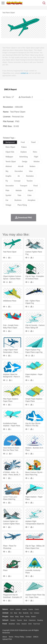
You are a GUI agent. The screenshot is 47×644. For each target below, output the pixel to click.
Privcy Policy (19, 637)
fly (7, 181)
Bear (16, 613)
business (18, 200)
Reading (40, 620)
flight (36, 157)
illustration (30, 176)
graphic (8, 176)
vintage (8, 205)
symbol (8, 195)
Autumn (18, 609)
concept (17, 181)
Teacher (20, 620)
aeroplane (31, 200)
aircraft (21, 166)
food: (5, 624)
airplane (24, 152)
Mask (12, 617)
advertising (24, 157)
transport (24, 186)
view (31, 171)
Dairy (18, 624)
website (19, 190)
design (25, 162)
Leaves (24, 609)
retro (35, 152)
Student (13, 620)
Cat (31, 613)
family (27, 617)
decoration (10, 186)
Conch (37, 609)
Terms (11, 637)
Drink (30, 624)
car (7, 200)
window (37, 162)
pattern (24, 147)
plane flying (22, 205)
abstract (9, 166)
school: (5, 620)
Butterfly (26, 613)
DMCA (36, 637)
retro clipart (10, 147)
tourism (30, 181)
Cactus (31, 609)
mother (33, 617)
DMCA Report (10, 89)
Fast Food (37, 624)
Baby (17, 617)
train (19, 195)
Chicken (37, 613)
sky (7, 171)
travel (33, 142)
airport (30, 190)
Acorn (12, 609)
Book (25, 620)
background (10, 142)
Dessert (24, 624)
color (29, 195)
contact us (24, 73)
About (5, 637)
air (19, 176)
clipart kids (10, 152)
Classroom (32, 620)
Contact (29, 637)
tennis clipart (11, 162)
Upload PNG (7, 639)
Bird (20, 613)
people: (5, 616)
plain (7, 190)
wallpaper (9, 157)
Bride (22, 617)
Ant (11, 613)
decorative (19, 171)
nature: (5, 609)
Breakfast (12, 624)
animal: (5, 613)
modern (32, 166)
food (23, 142)
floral (35, 186)
